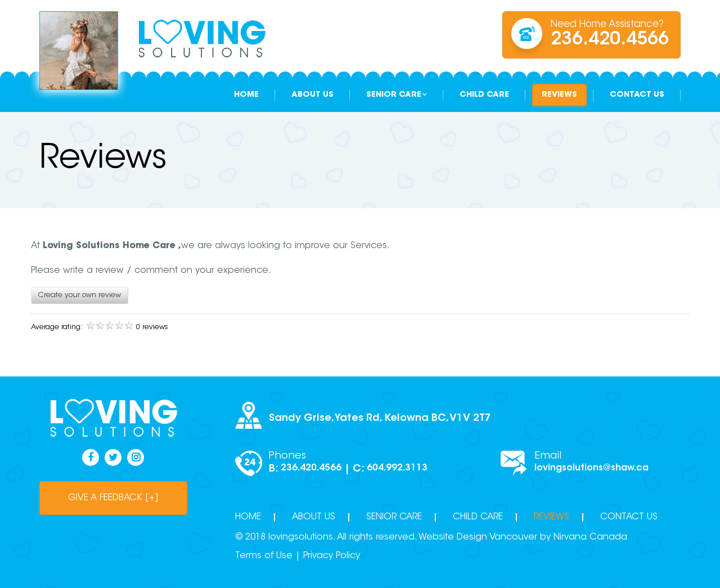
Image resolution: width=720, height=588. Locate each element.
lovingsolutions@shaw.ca (591, 468)
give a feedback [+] (113, 498)
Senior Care (394, 95)
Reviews (559, 95)
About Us (312, 95)
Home (246, 95)
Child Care (484, 95)
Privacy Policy (332, 556)
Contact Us (637, 95)
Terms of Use (264, 556)
